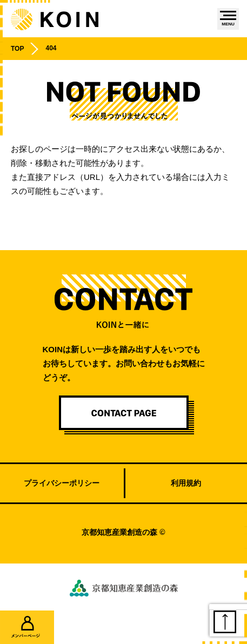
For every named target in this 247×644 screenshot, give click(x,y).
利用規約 (186, 483)
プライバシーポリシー (62, 483)
